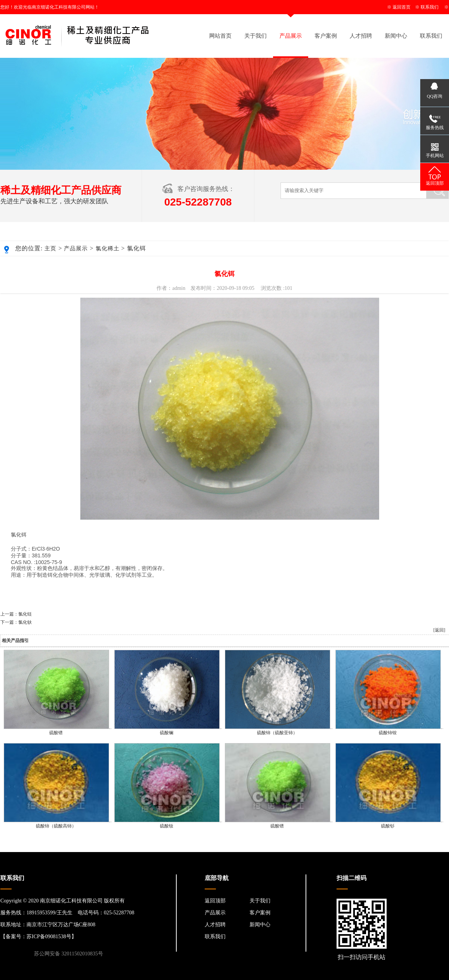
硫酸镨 (56, 733)
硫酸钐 (388, 826)
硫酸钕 (167, 826)
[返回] (439, 630)
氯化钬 (25, 622)
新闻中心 (396, 36)
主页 (50, 248)
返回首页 (402, 7)
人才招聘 (361, 36)
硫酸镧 (167, 733)
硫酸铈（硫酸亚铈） (277, 733)
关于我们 (256, 36)
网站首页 (220, 36)
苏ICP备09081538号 (49, 937)
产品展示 (291, 36)
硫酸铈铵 (388, 733)
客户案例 (326, 36)
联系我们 (430, 7)
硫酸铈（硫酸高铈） (56, 826)
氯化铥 (25, 614)
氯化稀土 (108, 248)
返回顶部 (215, 901)
